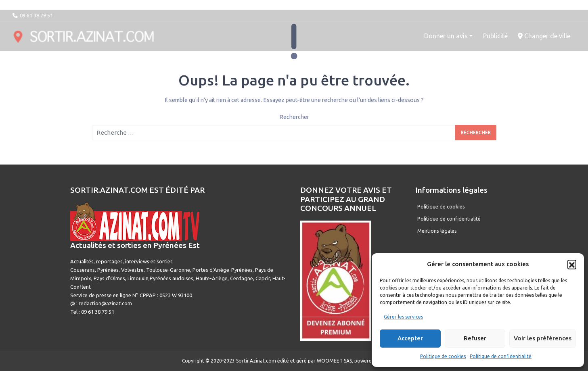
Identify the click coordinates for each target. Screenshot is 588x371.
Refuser (475, 338)
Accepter (410, 338)
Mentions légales (437, 231)
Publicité (495, 36)
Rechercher (294, 117)
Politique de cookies (443, 356)
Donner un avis (446, 36)
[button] (572, 264)
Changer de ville (544, 36)
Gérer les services (403, 317)
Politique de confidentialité (501, 356)
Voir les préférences (543, 338)
